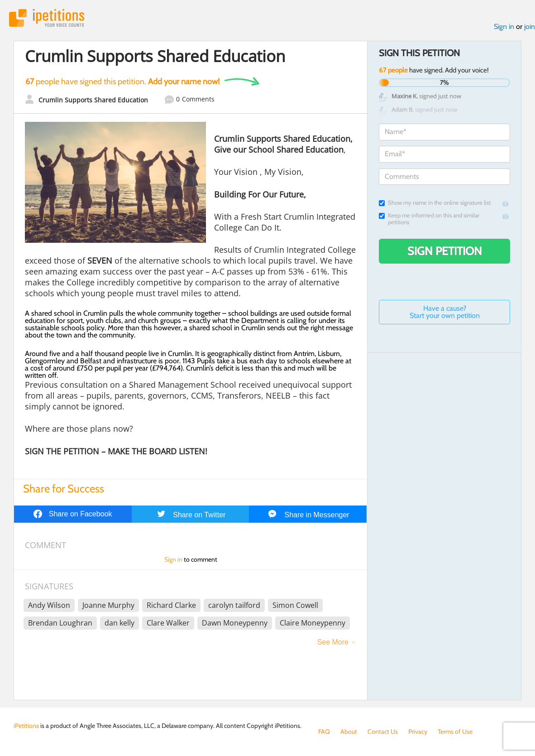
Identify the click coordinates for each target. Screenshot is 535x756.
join (530, 26)
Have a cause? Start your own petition (445, 312)
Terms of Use (455, 732)
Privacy (418, 732)
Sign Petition (445, 251)
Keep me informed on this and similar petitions (429, 219)
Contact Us (383, 732)
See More (333, 642)
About (349, 732)
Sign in (504, 26)
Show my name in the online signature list (435, 203)
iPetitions (47, 18)
